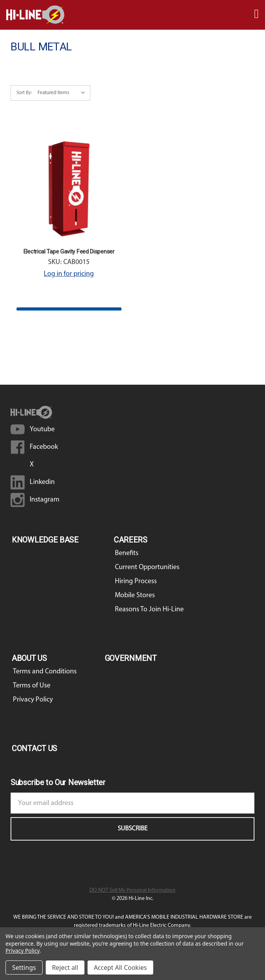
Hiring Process (136, 581)
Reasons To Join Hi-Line (149, 610)
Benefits (127, 553)
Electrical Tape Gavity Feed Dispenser (69, 252)
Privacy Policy (33, 700)
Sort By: (24, 93)
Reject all (65, 968)
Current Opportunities (147, 567)
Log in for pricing (69, 274)
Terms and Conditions (45, 672)
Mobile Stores (135, 595)
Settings (24, 968)
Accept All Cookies (120, 968)
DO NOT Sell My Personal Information (132, 890)
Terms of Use (32, 686)
